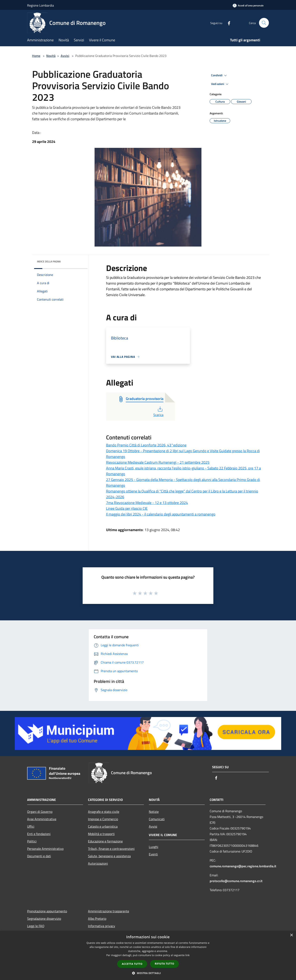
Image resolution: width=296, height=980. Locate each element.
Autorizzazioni (98, 863)
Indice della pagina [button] (49, 261)
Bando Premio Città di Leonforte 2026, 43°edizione (146, 445)
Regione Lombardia (40, 5)
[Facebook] (227, 23)
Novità (51, 56)
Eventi (153, 854)
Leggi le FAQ (36, 926)
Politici (32, 841)
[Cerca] (264, 23)
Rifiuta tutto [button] (165, 964)
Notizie (154, 812)
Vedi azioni (220, 84)
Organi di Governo (40, 812)
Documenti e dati (39, 856)
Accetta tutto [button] (132, 964)
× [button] (291, 935)
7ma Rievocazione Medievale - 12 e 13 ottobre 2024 (147, 503)
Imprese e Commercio (103, 819)
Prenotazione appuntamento (47, 911)
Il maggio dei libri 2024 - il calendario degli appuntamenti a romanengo (161, 514)
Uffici (31, 826)
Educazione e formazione (105, 841)
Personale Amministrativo (45, 849)
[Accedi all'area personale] (248, 5)
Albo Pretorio (97, 919)
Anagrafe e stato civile (104, 812)
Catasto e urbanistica (103, 826)
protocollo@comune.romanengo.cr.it (236, 881)
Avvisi (65, 56)
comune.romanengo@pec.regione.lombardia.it (243, 866)
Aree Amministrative (42, 819)
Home (36, 56)
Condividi (220, 75)
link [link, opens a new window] (188, 955)
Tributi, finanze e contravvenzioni (111, 849)
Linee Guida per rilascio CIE (127, 508)
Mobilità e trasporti (101, 834)
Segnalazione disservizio (44, 919)
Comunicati (157, 819)
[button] (148, 973)
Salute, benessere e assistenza (109, 856)
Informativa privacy (102, 926)
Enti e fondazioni (39, 834)
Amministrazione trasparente (109, 911)
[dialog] (148, 955)
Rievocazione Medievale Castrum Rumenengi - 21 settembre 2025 (158, 462)
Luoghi (154, 847)
